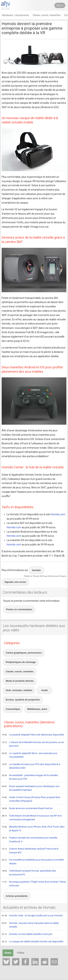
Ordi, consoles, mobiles (19, 690)
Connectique (13, 709)
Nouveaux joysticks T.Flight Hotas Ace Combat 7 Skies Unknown (34, 884)
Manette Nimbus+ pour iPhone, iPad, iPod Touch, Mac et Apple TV (33, 828)
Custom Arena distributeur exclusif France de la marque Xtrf (30, 851)
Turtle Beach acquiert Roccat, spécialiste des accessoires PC (29, 873)
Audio (45, 690)
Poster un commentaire (19, 609)
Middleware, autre (37, 709)
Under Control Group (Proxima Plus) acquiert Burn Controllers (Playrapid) (31, 799)
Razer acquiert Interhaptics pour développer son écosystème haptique (31, 788)
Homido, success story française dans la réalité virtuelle (30, 925)
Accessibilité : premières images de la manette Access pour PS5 (30, 777)
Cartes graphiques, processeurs (24, 653)
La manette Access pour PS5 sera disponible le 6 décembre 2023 (31, 766)
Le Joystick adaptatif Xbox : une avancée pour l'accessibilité (30, 755)
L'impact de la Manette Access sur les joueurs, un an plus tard (33, 744)
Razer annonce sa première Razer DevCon (27, 809)
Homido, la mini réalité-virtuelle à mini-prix (27, 934)
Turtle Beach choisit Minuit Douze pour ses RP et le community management (32, 817)
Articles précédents (17, 896)
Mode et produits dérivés (20, 681)
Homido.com (58, 514)
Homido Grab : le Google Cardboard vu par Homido (32, 916)
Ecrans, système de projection (23, 700)
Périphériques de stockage (21, 662)
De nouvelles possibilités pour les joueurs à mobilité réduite (33, 862)
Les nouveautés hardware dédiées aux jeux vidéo (34, 628)
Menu (60, 5)
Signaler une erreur (15, 582)
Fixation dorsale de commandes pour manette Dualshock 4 (30, 839)
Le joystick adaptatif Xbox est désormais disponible (33, 735)
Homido (36, 570)
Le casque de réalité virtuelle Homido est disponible (33, 942)
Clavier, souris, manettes (20, 671)
